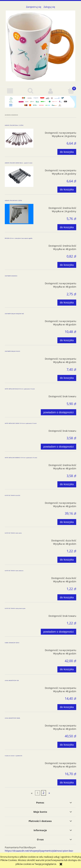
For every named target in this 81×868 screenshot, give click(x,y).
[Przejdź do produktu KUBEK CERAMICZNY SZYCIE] (19, 649)
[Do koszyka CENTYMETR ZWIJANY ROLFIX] (67, 378)
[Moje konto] (51, 91)
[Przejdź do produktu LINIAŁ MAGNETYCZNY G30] (19, 687)
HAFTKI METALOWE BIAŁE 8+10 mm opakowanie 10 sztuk (20, 389)
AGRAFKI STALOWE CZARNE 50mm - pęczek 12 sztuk (19, 163)
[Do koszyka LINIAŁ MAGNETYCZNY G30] (67, 707)
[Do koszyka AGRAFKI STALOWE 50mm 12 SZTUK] (67, 152)
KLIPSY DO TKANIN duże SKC (13, 495)
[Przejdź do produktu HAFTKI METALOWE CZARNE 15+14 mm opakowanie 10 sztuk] (19, 429)
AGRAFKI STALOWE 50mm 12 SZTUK (14, 125)
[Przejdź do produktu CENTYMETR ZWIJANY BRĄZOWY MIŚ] (19, 320)
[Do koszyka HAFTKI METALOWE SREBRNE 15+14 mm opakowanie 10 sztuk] (67, 484)
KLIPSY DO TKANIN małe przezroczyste (15, 608)
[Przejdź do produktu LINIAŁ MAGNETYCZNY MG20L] (19, 724)
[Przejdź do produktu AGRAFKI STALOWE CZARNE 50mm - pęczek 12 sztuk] (19, 176)
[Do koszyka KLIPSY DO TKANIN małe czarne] (67, 560)
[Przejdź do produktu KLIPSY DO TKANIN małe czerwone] (19, 577)
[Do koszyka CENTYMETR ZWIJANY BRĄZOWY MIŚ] (67, 340)
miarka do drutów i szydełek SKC (14, 756)
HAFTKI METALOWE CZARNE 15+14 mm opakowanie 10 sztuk (21, 423)
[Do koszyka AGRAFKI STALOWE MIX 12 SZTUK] (67, 227)
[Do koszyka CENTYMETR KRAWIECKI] (67, 303)
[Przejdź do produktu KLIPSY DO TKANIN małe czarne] (19, 539)
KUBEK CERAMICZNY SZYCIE (12, 643)
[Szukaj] (30, 91)
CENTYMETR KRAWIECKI (11, 276)
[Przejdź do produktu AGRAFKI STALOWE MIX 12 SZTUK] (19, 214)
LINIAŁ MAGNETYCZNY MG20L (12, 718)
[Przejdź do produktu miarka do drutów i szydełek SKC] (19, 762)
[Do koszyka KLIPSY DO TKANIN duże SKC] (67, 522)
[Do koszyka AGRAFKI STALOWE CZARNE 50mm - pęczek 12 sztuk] (67, 190)
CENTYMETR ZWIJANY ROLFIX (12, 351)
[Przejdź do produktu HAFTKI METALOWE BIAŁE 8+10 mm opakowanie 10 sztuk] (19, 395)
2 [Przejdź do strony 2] (43, 793)
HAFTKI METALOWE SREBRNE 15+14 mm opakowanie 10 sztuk (21, 458)
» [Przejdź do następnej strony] (49, 793)
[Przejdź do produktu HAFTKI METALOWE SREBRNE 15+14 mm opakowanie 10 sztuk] (19, 464)
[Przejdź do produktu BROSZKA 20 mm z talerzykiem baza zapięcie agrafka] (19, 244)
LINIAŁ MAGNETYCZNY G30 (12, 681)
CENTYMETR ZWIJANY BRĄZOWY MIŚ (14, 314)
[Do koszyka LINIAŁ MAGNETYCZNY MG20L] (67, 745)
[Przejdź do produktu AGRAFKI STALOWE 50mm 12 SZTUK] (19, 138)
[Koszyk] (71, 91)
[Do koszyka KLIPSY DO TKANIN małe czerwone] (67, 597)
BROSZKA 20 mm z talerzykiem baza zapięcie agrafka (19, 238)
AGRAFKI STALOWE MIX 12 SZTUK (13, 201)
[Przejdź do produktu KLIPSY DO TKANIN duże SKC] (19, 502)
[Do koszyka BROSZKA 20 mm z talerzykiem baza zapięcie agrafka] (67, 265)
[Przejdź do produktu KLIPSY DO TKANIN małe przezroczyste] (19, 615)
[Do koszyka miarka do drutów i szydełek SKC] (67, 782)
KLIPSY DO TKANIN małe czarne (13, 533)
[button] (10, 91)
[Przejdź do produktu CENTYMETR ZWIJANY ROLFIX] (19, 357)
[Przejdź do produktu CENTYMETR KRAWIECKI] (19, 282)
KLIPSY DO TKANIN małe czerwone (14, 571)
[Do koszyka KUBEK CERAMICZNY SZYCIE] (67, 669)
